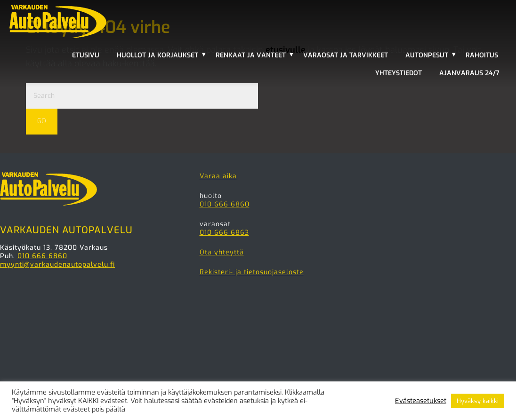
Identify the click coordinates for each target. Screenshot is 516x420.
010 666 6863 (224, 233)
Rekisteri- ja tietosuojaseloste (252, 272)
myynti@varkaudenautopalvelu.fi (57, 265)
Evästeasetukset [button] (421, 401)
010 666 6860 (42, 256)
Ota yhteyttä (222, 252)
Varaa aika (218, 176)
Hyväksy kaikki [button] (478, 401)
